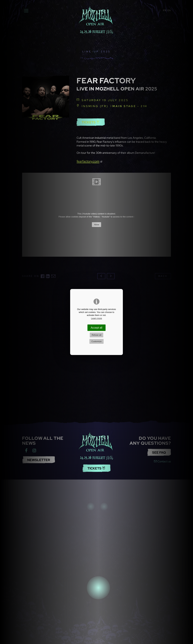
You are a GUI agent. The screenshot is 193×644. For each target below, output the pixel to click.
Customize (96, 341)
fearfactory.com (88, 161)
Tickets (91, 122)
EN (169, 10)
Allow (96, 225)
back (163, 276)
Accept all (96, 328)
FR (165, 10)
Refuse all (96, 335)
